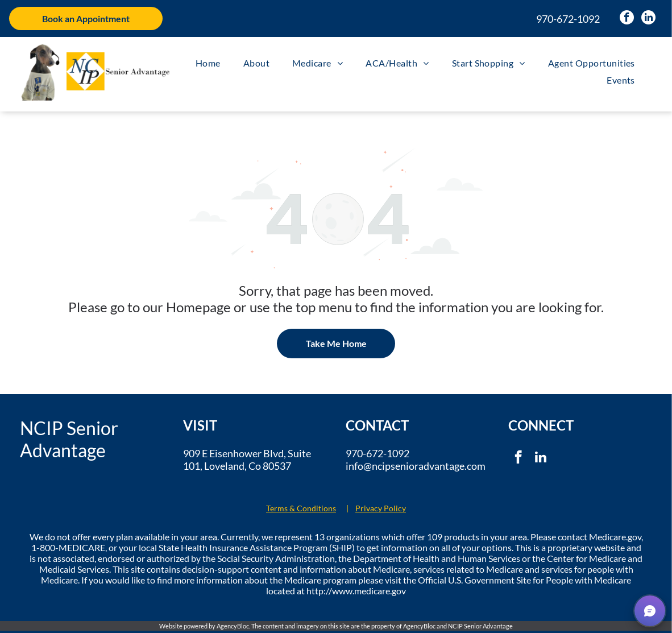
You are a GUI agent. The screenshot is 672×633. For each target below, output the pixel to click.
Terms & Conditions (301, 508)
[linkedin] (648, 19)
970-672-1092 (568, 19)
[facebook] (627, 19)
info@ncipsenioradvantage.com (416, 466)
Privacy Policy (381, 508)
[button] (650, 611)
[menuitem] (208, 63)
